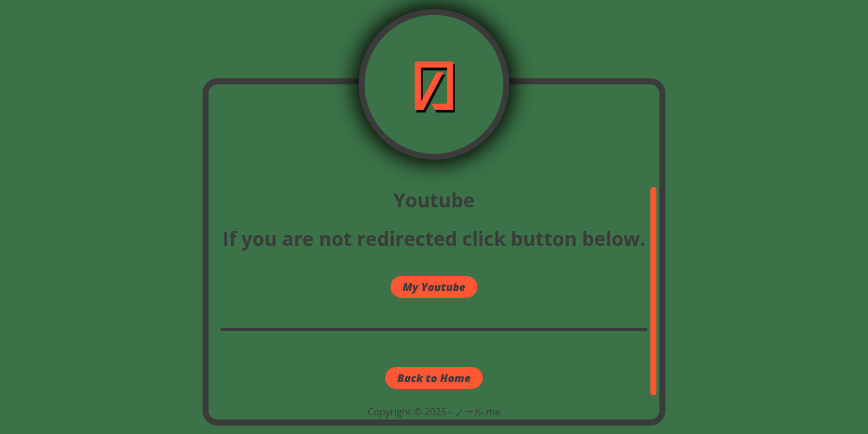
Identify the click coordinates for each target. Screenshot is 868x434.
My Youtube (434, 287)
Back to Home (434, 378)
